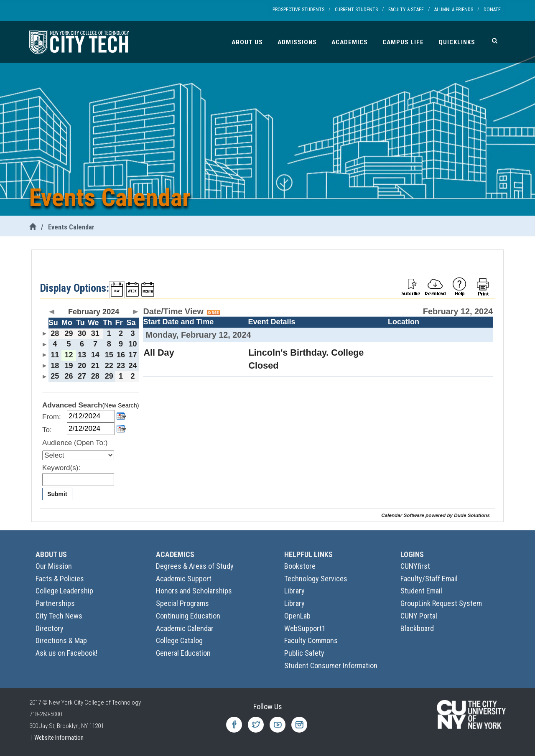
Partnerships (55, 603)
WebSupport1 (305, 628)
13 (82, 355)
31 (95, 333)
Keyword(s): (61, 468)
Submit (57, 494)
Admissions (297, 42)
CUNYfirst (415, 566)
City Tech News (59, 616)
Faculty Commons (311, 640)
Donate (492, 10)
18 (55, 366)
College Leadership (64, 591)
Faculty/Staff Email (429, 579)
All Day (159, 353)
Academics (350, 42)
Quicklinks (457, 42)
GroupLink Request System (441, 603)
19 (69, 366)
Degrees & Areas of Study (195, 566)
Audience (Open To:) (75, 443)
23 (121, 366)
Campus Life (403, 42)
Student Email (421, 591)
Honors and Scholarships (194, 591)
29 (69, 333)
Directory (50, 628)
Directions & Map (61, 640)
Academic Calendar (185, 628)
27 (82, 376)
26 (69, 376)
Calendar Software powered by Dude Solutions (436, 515)
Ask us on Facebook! (66, 653)
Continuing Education (188, 616)
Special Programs (182, 603)
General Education (183, 653)
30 (82, 333)
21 (95, 366)
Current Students (356, 10)
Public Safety (304, 653)
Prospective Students (298, 10)
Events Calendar (71, 227)
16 (121, 355)
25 (55, 376)
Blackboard (417, 628)
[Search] (495, 41)
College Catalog (179, 640)
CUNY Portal (419, 616)
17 (133, 355)
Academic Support (184, 579)
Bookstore (300, 566)
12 (69, 355)
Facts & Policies (60, 579)
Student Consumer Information (331, 666)
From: (52, 417)
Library (294, 591)
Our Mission (54, 566)
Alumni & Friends (454, 10)
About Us (247, 42)
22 (109, 366)
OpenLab (297, 616)
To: (47, 430)
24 (133, 366)
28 (55, 333)
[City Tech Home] (33, 227)
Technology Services (316, 579)
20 (82, 366)
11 (55, 355)
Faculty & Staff (406, 10)
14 (95, 355)
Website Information (59, 738)
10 (133, 344)
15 (109, 355)
